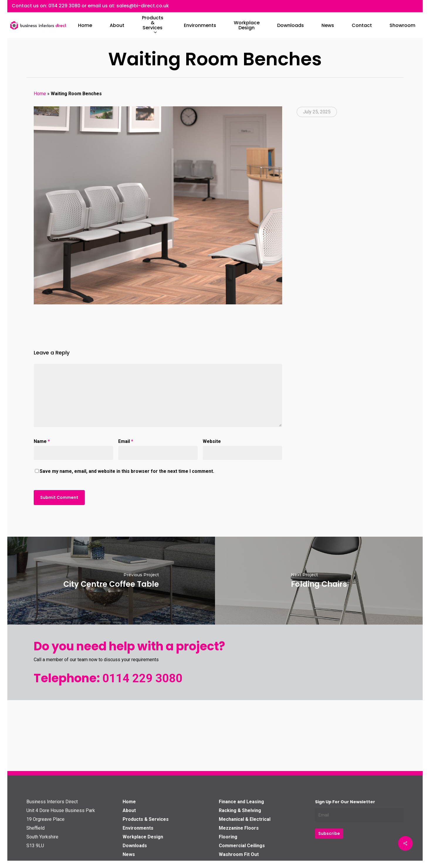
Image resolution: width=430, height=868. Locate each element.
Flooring (228, 837)
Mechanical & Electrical (245, 819)
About (129, 810)
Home (40, 94)
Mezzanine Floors (239, 828)
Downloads (135, 846)
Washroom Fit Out (239, 854)
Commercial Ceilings (242, 846)
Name (42, 441)
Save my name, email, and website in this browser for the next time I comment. (127, 471)
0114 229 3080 (64, 6)
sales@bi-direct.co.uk (143, 6)
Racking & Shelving (240, 810)
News (129, 854)
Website (212, 441)
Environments (138, 828)
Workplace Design (143, 837)
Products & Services (146, 819)
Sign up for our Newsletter (345, 802)
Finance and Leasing (241, 802)
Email (126, 441)
